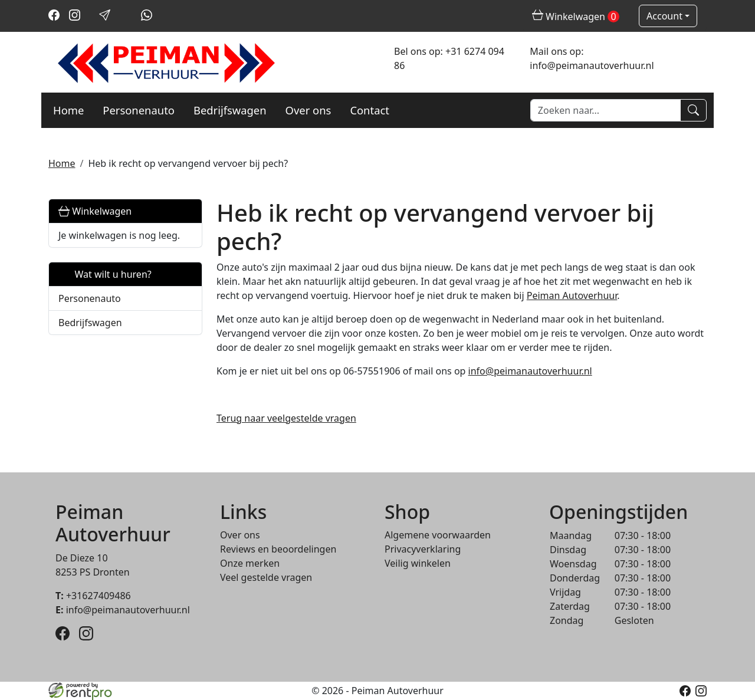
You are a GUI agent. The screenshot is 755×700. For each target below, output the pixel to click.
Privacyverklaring (423, 549)
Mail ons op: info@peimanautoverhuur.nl (592, 58)
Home (68, 110)
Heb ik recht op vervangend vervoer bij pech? (188, 163)
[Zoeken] (693, 110)
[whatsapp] (147, 17)
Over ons (308, 110)
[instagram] (75, 17)
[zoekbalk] (605, 110)
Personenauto (139, 110)
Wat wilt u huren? (105, 274)
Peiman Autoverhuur (572, 295)
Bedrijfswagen (230, 110)
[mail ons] (105, 17)
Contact (370, 110)
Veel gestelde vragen (266, 577)
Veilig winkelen (418, 563)
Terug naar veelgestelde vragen (286, 418)
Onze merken (250, 563)
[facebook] (54, 17)
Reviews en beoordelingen (278, 549)
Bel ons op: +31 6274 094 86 (449, 58)
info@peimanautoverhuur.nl (530, 371)
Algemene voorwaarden (438, 535)
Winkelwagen (95, 211)
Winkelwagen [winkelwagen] (576, 17)
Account (664, 16)
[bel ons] (126, 17)
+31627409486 (93, 596)
